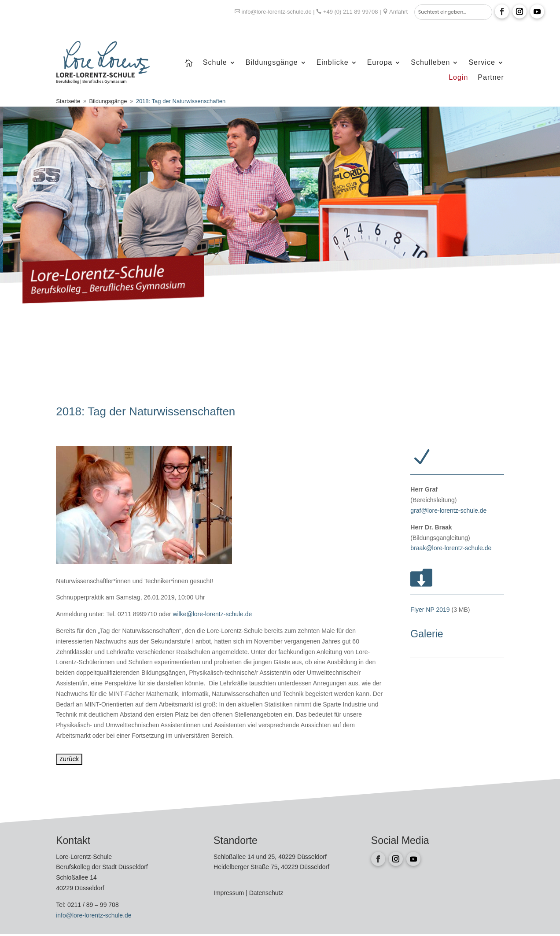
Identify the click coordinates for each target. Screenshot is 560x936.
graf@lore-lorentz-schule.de (448, 511)
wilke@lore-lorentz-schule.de (212, 614)
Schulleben (430, 63)
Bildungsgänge (272, 63)
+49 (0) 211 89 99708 (351, 12)
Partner (491, 78)
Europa (380, 63)
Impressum (230, 893)
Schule (215, 63)
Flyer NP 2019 (430, 610)
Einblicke (333, 63)
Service (482, 63)
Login (458, 78)
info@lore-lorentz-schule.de (276, 12)
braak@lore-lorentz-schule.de (451, 548)
